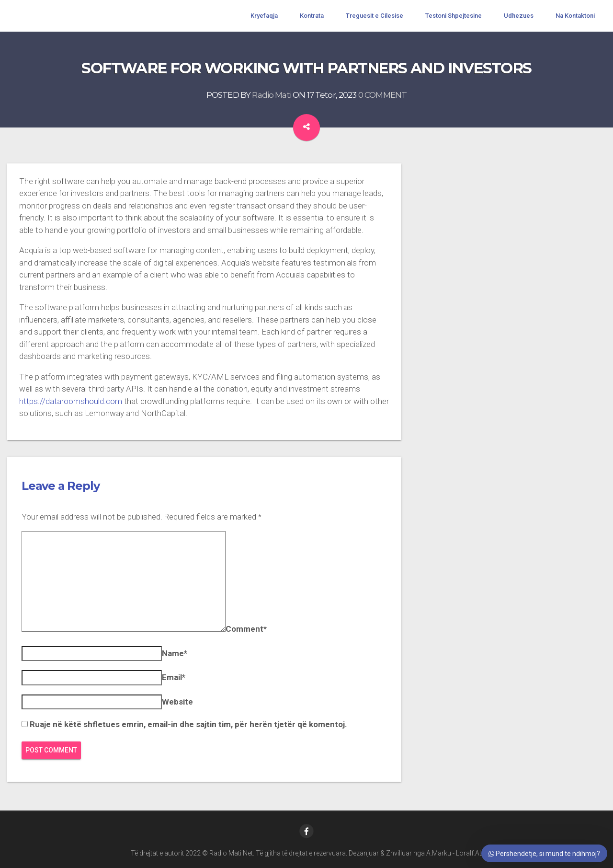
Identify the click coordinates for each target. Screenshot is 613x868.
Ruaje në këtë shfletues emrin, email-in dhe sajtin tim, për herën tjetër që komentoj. (188, 724)
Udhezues (519, 16)
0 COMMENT (382, 95)
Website (177, 702)
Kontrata (312, 16)
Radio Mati (272, 95)
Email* (174, 677)
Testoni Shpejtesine (454, 16)
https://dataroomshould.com (71, 401)
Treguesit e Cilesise (375, 16)
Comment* (246, 629)
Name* (175, 653)
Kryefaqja (264, 16)
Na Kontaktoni (575, 16)
